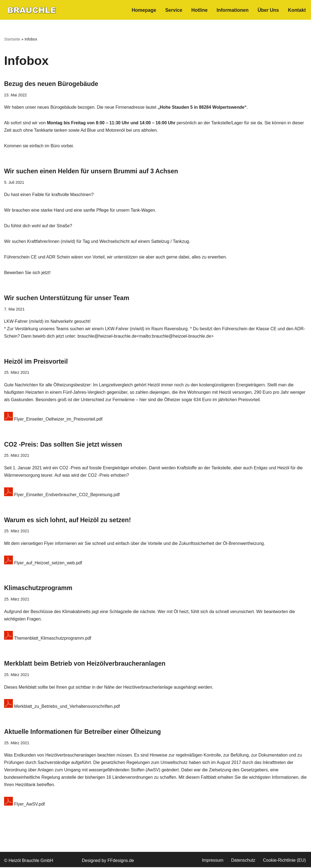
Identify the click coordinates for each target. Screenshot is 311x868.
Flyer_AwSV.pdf (25, 805)
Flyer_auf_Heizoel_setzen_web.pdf (43, 564)
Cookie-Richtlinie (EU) (284, 861)
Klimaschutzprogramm (38, 589)
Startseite (12, 39)
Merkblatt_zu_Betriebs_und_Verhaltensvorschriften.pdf (62, 707)
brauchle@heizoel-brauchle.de (107, 337)
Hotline (199, 10)
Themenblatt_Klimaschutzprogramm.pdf (48, 639)
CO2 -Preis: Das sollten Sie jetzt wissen (63, 445)
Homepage (143, 10)
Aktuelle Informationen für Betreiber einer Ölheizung (83, 732)
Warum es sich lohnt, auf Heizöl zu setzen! (67, 521)
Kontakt (297, 10)
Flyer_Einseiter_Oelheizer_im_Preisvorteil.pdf (54, 420)
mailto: (146, 337)
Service (173, 10)
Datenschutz (243, 861)
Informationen (232, 10)
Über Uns (268, 10)
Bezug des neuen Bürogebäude (51, 84)
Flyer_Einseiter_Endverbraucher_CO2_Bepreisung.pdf (62, 496)
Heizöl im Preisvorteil (36, 362)
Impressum (212, 861)
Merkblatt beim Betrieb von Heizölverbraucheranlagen (85, 665)
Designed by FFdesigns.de (108, 862)
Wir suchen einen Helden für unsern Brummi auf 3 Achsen (91, 171)
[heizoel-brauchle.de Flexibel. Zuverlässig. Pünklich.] (31, 10)
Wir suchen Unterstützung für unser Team (67, 299)
